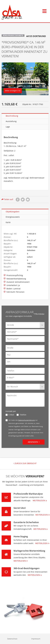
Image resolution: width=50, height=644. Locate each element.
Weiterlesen (39, 500)
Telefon (23, 415)
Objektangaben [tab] (13, 212)
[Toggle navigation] (44, 11)
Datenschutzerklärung (27, 420)
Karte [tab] (8, 222)
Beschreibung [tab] (12, 116)
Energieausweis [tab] (13, 217)
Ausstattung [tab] (11, 121)
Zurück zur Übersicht (25, 463)
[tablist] (25, 121)
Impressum (36, 639)
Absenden (33, 442)
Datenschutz (12, 639)
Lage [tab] (8, 127)
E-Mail (11, 415)
